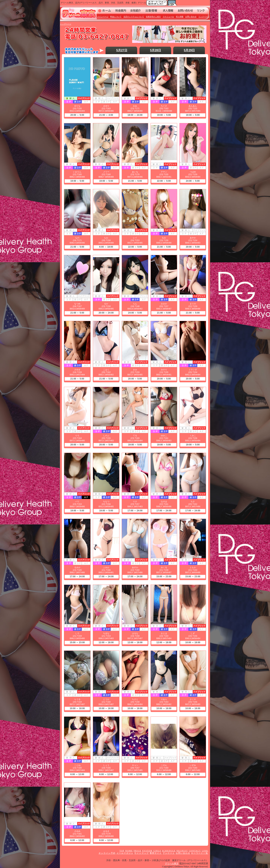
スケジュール (168, 17)
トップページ (66, 24)
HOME (129, 851)
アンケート (169, 853)
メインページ (103, 17)
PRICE (138, 851)
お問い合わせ (191, 17)
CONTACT (195, 851)
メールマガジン (125, 853)
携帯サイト (156, 853)
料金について (116, 17)
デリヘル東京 (172, 864)
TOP (122, 851)
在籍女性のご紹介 (153, 17)
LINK (205, 851)
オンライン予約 (107, 853)
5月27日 (122, 50)
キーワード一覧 (200, 853)
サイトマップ (142, 853)
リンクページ (204, 17)
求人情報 (180, 17)
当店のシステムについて (134, 17)
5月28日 (156, 50)
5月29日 (189, 50)
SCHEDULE (169, 851)
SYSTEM (147, 851)
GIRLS (157, 851)
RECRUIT (182, 851)
